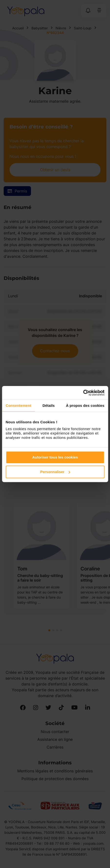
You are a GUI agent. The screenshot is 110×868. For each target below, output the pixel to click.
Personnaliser (55, 472)
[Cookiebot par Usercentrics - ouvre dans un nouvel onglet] (83, 393)
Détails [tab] (49, 405)
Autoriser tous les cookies (55, 457)
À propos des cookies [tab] (85, 405)
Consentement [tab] (18, 405)
